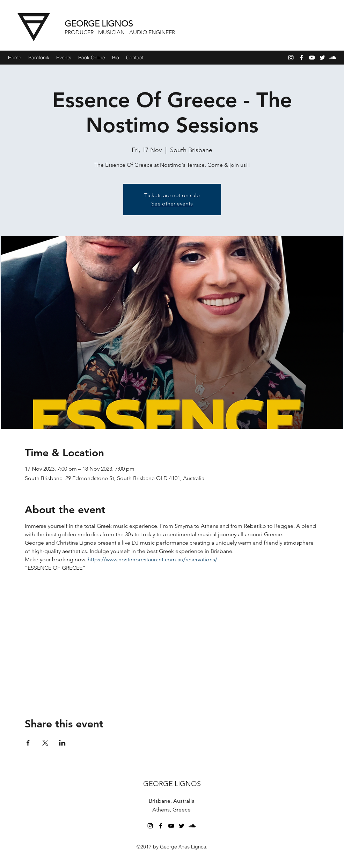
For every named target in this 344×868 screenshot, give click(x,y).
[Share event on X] (45, 743)
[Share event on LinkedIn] (62, 743)
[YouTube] (312, 58)
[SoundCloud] (333, 58)
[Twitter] (322, 58)
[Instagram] (291, 58)
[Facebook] (301, 58)
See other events (172, 204)
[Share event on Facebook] (28, 743)
